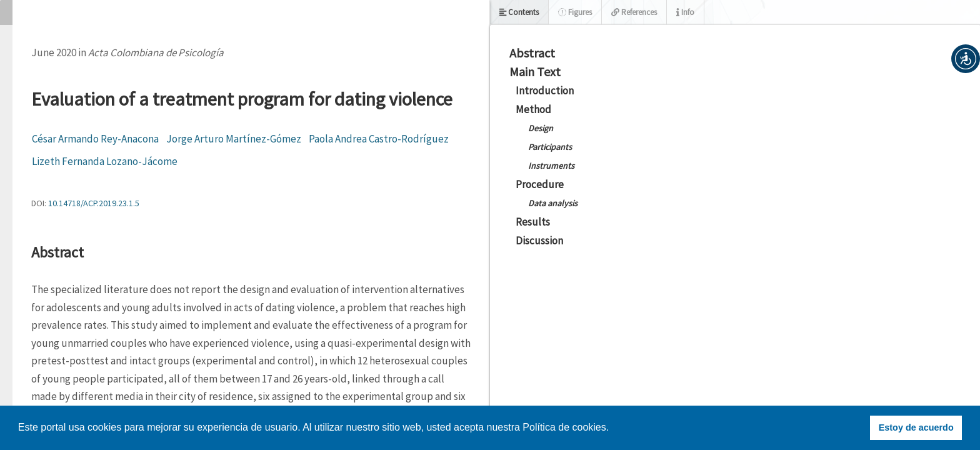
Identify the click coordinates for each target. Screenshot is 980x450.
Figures (575, 12)
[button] (966, 59)
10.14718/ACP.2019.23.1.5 (94, 203)
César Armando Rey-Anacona (95, 139)
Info (685, 12)
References (634, 12)
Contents (519, 12)
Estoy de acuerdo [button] (916, 427)
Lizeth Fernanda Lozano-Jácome (105, 161)
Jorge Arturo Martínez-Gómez (234, 139)
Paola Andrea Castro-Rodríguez (379, 139)
